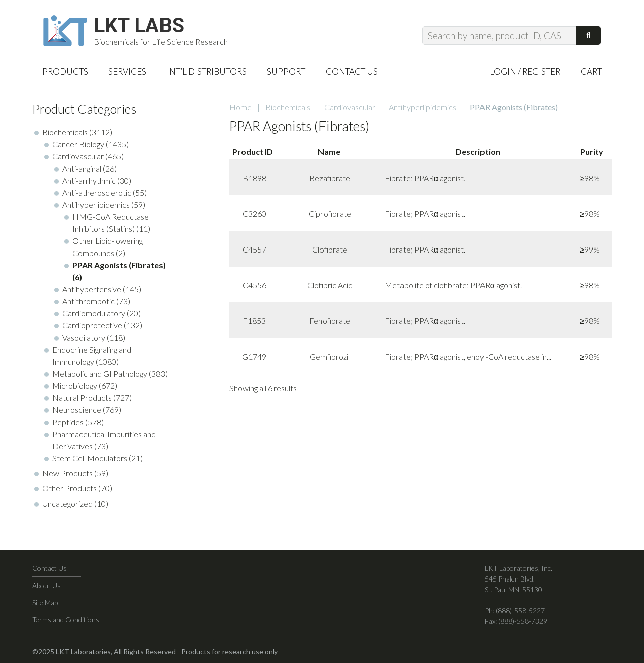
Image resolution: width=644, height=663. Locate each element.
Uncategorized (67, 503)
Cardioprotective (92, 325)
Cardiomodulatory (94, 313)
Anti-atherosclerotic (97, 192)
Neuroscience (77, 410)
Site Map (45, 602)
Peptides (68, 422)
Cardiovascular (350, 107)
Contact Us (50, 568)
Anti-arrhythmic (89, 180)
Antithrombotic (89, 301)
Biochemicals (288, 107)
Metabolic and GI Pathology (100, 374)
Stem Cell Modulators (90, 458)
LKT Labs (139, 26)
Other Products (69, 488)
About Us (47, 585)
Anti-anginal (82, 168)
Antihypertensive (92, 289)
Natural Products (82, 398)
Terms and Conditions (66, 619)
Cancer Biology (78, 144)
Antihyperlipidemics (423, 107)
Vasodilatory (84, 337)
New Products (67, 473)
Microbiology (75, 386)
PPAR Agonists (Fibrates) (119, 265)
